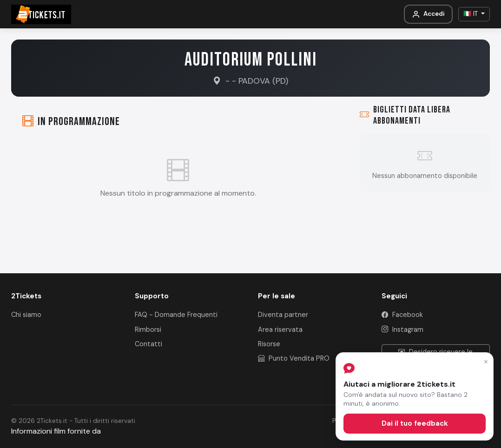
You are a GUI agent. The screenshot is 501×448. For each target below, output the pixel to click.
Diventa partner (283, 315)
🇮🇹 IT (471, 14)
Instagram (402, 329)
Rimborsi (148, 329)
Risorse (269, 344)
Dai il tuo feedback (415, 423)
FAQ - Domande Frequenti (176, 315)
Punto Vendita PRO (294, 358)
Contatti (148, 344)
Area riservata (280, 329)
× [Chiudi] (486, 361)
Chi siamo (26, 315)
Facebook (402, 315)
